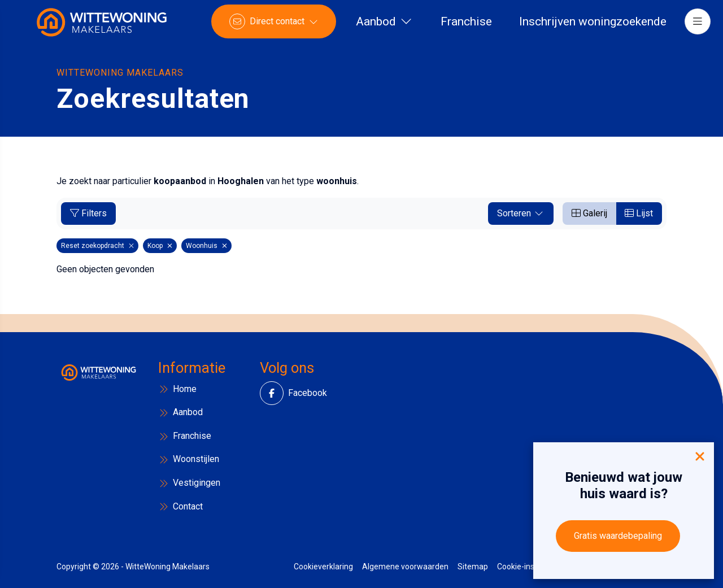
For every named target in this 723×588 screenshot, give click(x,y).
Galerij (589, 213)
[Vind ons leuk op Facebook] (278, 393)
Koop (160, 246)
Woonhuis (206, 246)
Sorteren (521, 213)
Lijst (639, 213)
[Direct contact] (279, 28)
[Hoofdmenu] (692, 28)
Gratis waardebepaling (618, 536)
